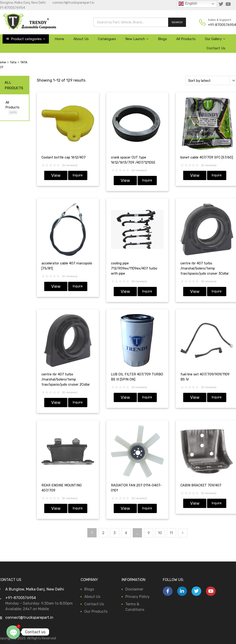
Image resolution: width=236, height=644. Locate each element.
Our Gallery (215, 39)
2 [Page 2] (103, 533)
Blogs (162, 39)
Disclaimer (134, 589)
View (56, 175)
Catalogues (107, 39)
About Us (81, 39)
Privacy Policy (137, 597)
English (188, 4)
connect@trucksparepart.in (73, 3)
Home (59, 39)
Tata (13, 62)
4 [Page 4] (126, 533)
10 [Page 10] (160, 533)
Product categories (28, 39)
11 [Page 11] (171, 533)
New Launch (137, 39)
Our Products (96, 611)
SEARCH (177, 22)
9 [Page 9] (149, 533)
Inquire (78, 175)
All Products (186, 39)
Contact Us (216, 48)
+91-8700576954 (219, 25)
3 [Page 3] (115, 533)
